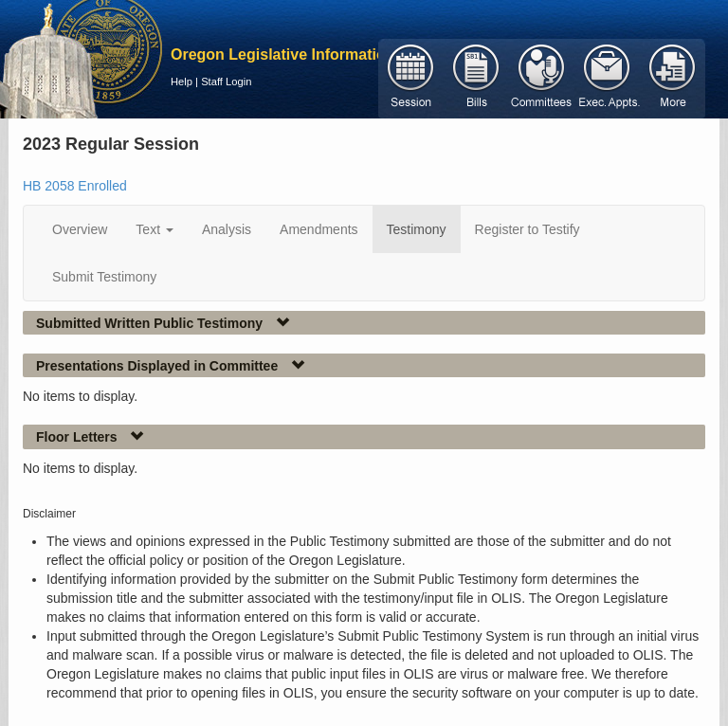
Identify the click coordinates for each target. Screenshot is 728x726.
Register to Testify (528, 229)
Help (182, 82)
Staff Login (226, 82)
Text (155, 229)
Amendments (318, 229)
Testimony (417, 229)
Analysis (227, 229)
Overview (80, 229)
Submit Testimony (104, 277)
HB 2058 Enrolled (75, 186)
